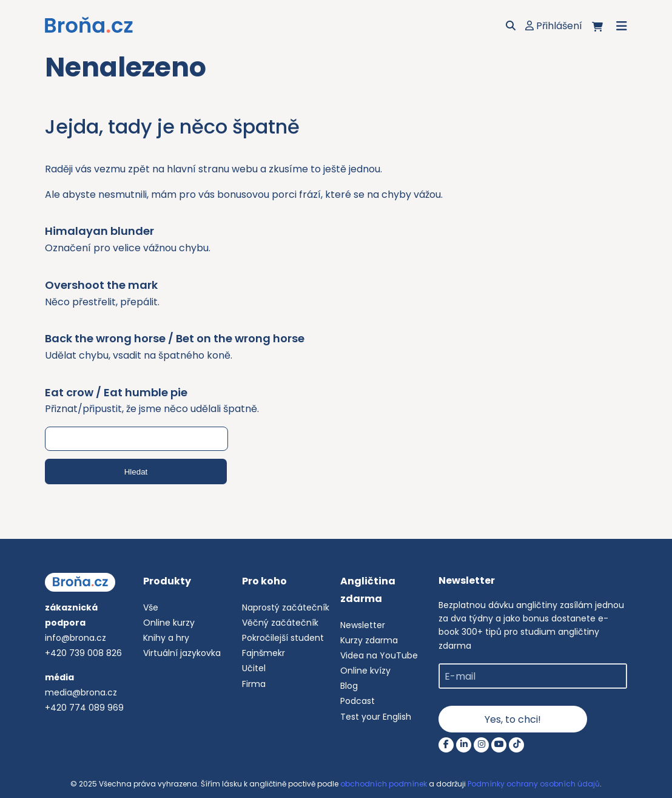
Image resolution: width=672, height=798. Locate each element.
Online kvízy (365, 671)
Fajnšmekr (264, 653)
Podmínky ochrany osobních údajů (534, 784)
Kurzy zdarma (369, 640)
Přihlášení (554, 26)
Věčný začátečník (280, 623)
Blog (349, 686)
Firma (254, 684)
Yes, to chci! (513, 719)
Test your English (376, 717)
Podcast (358, 701)
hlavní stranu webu (212, 169)
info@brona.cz (76, 638)
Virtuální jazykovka (182, 653)
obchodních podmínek (384, 784)
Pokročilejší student (283, 638)
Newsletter (363, 625)
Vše (151, 607)
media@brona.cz (81, 692)
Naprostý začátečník (286, 607)
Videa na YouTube (379, 655)
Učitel (254, 668)
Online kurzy (169, 623)
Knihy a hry (166, 638)
